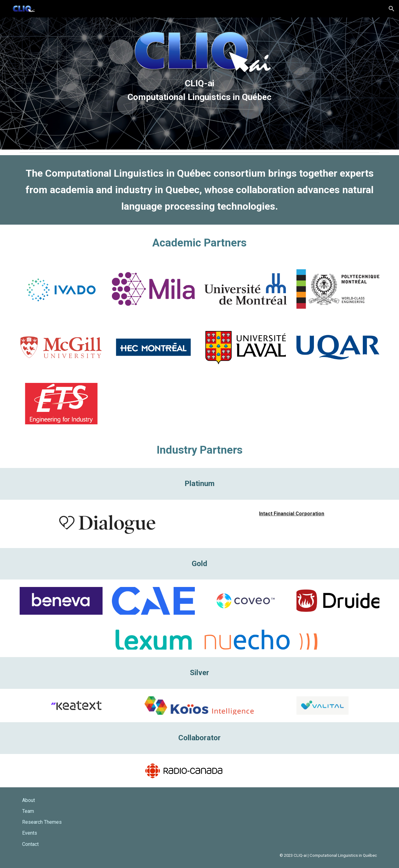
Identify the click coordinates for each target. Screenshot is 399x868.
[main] (199, 83)
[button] (392, 9)
